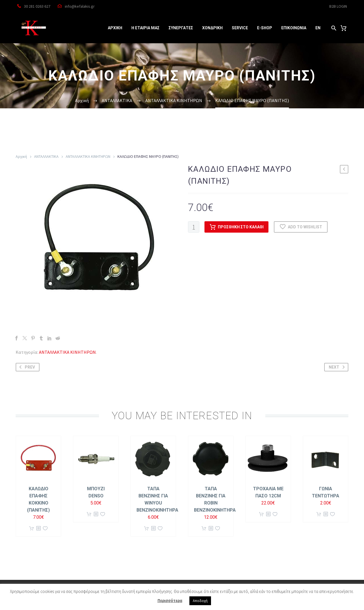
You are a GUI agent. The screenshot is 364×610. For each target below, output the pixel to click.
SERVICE (240, 28)
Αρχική (21, 156)
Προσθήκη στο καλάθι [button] (32, 529)
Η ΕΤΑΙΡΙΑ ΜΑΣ (145, 28)
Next (338, 367)
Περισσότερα (170, 600)
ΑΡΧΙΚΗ (115, 28)
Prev (26, 367)
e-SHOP (265, 28)
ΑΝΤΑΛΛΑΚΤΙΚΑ (46, 156)
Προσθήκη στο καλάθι (236, 227)
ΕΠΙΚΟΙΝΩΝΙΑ (294, 28)
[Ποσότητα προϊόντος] (194, 227)
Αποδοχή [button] (200, 601)
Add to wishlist (301, 227)
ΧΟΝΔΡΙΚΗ (212, 28)
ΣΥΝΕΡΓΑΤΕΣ (181, 28)
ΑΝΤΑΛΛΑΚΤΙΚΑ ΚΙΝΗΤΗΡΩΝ (88, 156)
